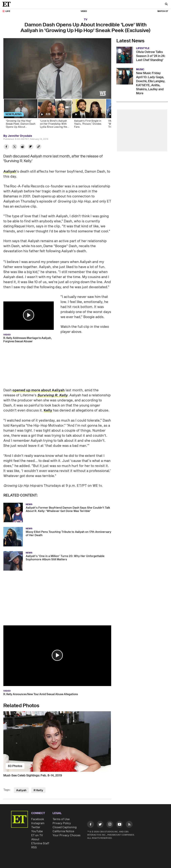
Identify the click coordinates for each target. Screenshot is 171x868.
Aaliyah (10, 172)
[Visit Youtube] (119, 825)
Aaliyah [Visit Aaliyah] (21, 790)
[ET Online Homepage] (8, 4)
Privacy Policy (62, 823)
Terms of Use (61, 819)
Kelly (48, 410)
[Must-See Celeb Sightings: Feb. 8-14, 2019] (57, 741)
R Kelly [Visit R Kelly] (38, 790)
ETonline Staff (40, 843)
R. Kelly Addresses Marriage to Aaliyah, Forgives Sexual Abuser (27, 340)
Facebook (38, 819)
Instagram (38, 823)
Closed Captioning (65, 827)
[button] (29, 315)
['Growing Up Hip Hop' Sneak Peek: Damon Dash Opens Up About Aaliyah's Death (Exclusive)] (20, 115)
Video (84, 11)
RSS (34, 848)
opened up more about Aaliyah (39, 390)
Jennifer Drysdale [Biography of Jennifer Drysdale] (20, 136)
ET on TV (37, 835)
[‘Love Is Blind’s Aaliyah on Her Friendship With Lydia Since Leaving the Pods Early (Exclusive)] (55, 115)
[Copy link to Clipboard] (39, 147)
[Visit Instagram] (110, 825)
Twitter (36, 827)
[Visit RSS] (129, 825)
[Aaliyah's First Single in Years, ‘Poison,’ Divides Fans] (89, 115)
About (35, 839)
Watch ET (163, 11)
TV (86, 20)
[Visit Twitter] (100, 825)
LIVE (8, 11)
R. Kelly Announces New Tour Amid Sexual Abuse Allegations (41, 694)
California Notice (63, 831)
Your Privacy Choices (67, 835)
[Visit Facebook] (91, 825)
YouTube (37, 831)
